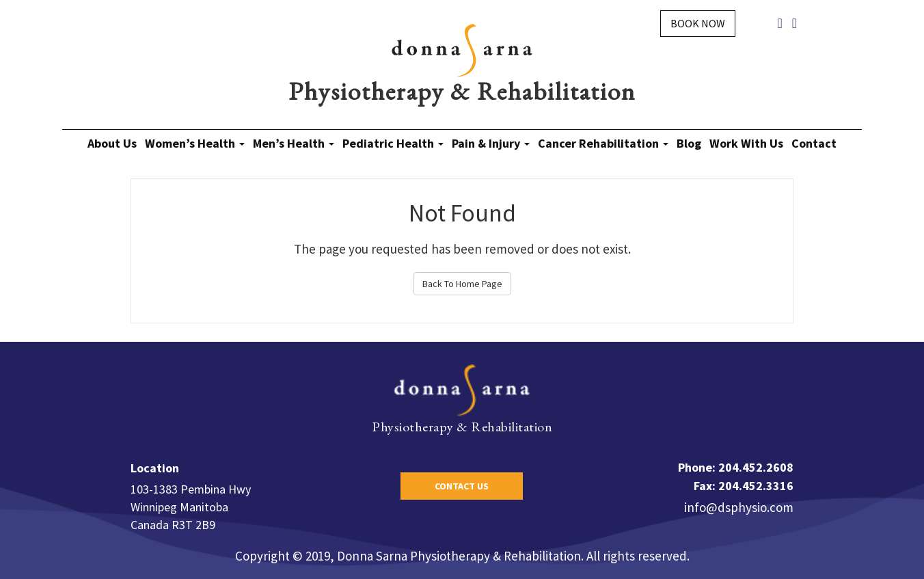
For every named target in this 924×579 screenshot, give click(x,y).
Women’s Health (195, 143)
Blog (689, 143)
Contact (814, 143)
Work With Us (746, 143)
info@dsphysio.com (739, 507)
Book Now (698, 23)
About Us (112, 143)
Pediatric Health (393, 143)
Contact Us (462, 486)
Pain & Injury (491, 143)
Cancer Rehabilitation (603, 143)
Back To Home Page (462, 284)
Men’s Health (294, 143)
